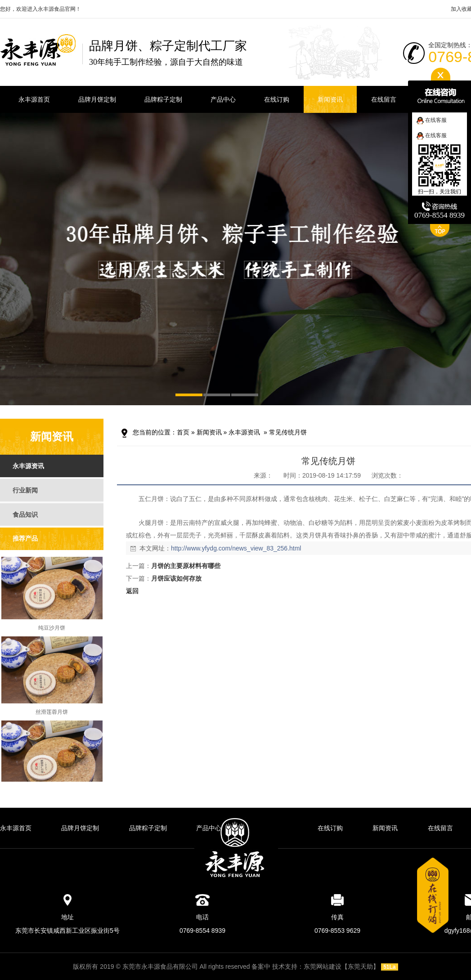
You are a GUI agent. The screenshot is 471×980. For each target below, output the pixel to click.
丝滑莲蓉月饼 (52, 714)
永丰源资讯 (244, 432)
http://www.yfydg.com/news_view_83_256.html (236, 548)
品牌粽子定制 (148, 828)
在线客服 (432, 120)
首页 (183, 432)
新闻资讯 (209, 432)
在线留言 (440, 828)
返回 (132, 591)
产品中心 (209, 828)
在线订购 (330, 828)
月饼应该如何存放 (176, 578)
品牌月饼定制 (80, 828)
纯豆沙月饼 (52, 630)
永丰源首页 (16, 828)
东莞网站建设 (323, 967)
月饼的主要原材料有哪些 (186, 566)
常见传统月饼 (288, 432)
